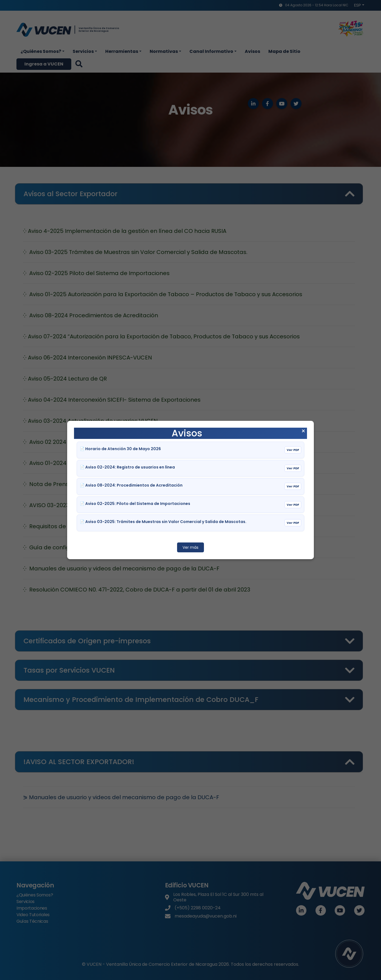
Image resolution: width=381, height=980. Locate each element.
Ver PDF (293, 450)
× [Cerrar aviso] (303, 431)
